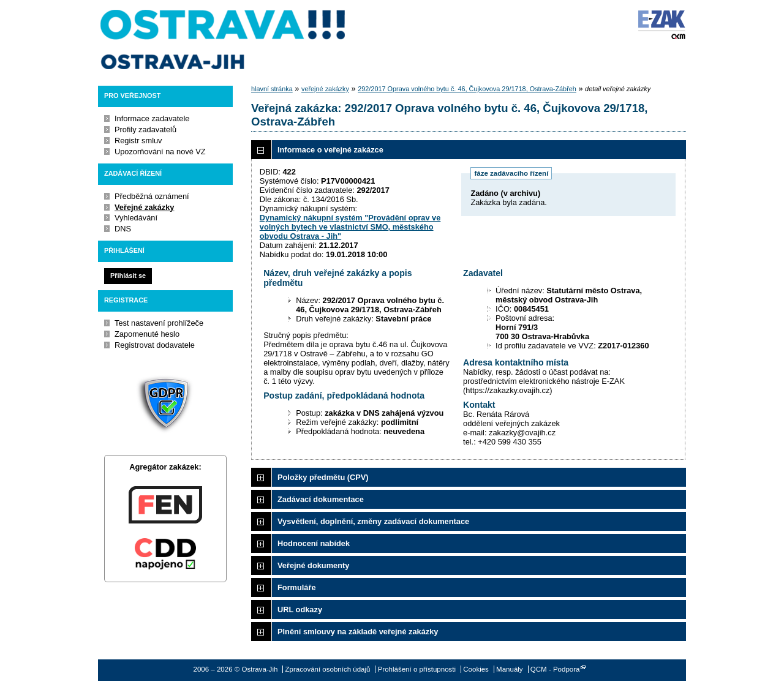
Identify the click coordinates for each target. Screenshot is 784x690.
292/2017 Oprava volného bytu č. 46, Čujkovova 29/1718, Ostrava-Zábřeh (467, 89)
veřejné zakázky (325, 89)
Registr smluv (138, 141)
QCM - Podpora (555, 669)
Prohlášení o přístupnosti (417, 669)
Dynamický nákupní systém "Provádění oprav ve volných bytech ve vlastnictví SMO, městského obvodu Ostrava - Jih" (350, 227)
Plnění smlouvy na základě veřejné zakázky (358, 632)
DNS (123, 229)
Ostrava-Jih (224, 40)
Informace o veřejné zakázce (330, 150)
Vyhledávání (136, 218)
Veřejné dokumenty (313, 565)
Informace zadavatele (152, 118)
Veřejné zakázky (144, 207)
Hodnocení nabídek (314, 543)
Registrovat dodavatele (155, 345)
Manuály (510, 669)
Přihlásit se (128, 276)
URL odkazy (300, 609)
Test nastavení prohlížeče (159, 323)
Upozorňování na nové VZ (160, 152)
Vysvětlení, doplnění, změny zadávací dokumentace (373, 521)
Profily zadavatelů (145, 129)
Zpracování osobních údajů (328, 669)
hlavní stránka (272, 89)
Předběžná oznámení (152, 196)
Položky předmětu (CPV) (323, 477)
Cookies (476, 669)
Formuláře (297, 587)
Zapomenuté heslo (147, 334)
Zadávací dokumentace (321, 499)
